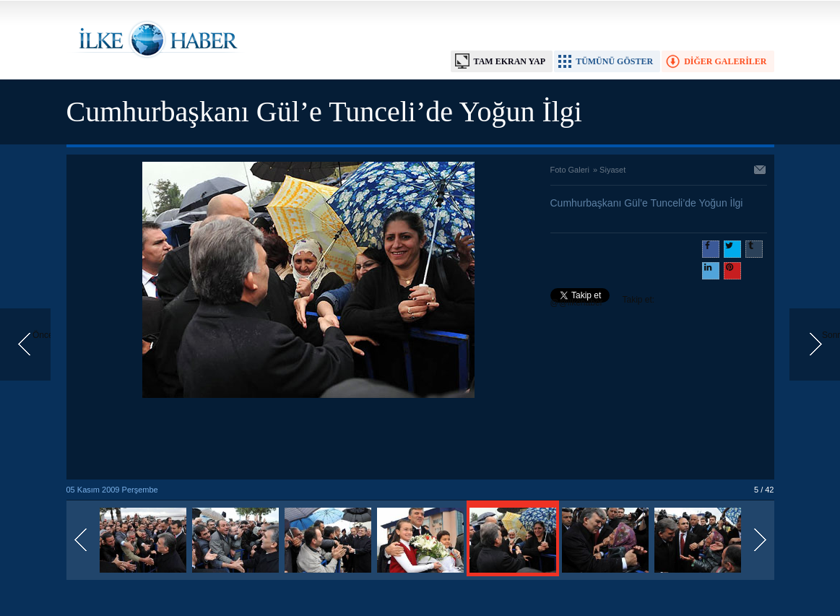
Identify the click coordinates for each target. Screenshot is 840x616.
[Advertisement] (308, 440)
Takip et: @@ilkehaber (603, 301)
